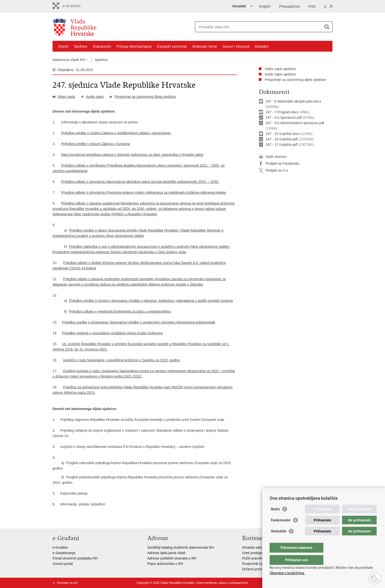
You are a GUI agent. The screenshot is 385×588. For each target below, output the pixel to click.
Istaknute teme (205, 46)
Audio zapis (95, 97)
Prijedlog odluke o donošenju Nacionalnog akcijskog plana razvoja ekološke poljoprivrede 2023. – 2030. (140, 182)
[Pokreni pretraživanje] (327, 27)
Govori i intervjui (236, 46)
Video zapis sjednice (280, 69)
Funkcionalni (281, 530)
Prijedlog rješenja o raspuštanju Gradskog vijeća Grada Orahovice (112, 333)
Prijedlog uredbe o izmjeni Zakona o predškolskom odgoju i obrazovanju (116, 133)
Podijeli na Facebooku (279, 164)
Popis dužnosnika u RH (165, 564)
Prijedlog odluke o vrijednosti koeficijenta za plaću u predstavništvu (120, 311)
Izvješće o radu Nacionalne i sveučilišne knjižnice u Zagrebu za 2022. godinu (122, 360)
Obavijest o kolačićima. (287, 573)
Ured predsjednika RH (259, 553)
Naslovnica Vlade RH (69, 60)
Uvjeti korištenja (206, 583)
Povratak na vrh (67, 583)
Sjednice (81, 46)
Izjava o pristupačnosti (233, 583)
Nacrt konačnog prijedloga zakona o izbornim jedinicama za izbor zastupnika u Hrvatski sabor (132, 155)
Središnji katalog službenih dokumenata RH (181, 547)
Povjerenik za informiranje (262, 564)
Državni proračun (255, 569)
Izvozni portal (63, 564)
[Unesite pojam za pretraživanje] (258, 27)
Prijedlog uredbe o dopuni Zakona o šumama (95, 144)
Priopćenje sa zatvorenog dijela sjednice (145, 97)
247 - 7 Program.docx (282, 112)
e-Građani (60, 547)
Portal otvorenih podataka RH (75, 558)
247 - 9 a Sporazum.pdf (284, 118)
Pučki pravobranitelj (257, 558)
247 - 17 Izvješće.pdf (282, 145)
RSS (312, 6)
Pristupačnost (290, 6)
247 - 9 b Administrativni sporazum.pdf (295, 123)
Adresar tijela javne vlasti (166, 553)
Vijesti (63, 46)
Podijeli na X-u (273, 171)
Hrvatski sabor (253, 547)
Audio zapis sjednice (280, 74)
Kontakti (262, 46)
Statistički (279, 541)
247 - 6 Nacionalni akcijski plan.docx (293, 101)
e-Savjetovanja (64, 553)
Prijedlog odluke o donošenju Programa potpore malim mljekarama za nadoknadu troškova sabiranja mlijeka (144, 192)
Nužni (275, 519)
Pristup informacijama (134, 46)
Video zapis (66, 97)
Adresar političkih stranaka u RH (172, 558)
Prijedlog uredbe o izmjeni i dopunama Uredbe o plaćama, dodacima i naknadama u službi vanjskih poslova (151, 301)
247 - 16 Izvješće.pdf (282, 139)
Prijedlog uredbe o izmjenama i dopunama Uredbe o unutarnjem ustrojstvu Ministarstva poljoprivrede (139, 322)
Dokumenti (102, 46)
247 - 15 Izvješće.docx (283, 134)
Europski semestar (172, 46)
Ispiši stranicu (273, 157)
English (265, 6)
